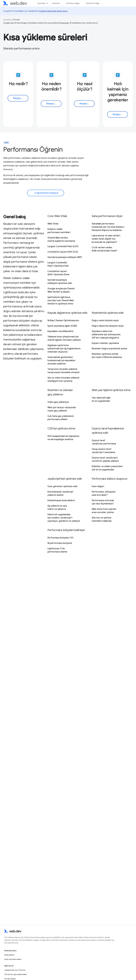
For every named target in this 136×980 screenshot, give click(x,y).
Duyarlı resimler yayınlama (105, 343)
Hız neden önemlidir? (51, 86)
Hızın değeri (98, 486)
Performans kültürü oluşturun (109, 479)
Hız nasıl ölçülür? (85, 86)
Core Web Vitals (57, 216)
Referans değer (73, 3)
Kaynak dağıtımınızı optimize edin (67, 313)
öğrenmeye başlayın (46, 193)
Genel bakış (14, 217)
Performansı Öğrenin (33, 149)
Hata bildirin (9, 955)
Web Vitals (53, 224)
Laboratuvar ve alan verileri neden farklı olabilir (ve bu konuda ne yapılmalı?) (106, 239)
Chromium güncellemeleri (16, 974)
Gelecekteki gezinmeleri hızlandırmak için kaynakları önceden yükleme (61, 360)
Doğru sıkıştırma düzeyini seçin (108, 326)
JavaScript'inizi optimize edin (65, 479)
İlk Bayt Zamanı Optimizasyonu (63, 320)
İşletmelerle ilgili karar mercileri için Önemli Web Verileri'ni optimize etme (61, 300)
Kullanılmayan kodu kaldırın (61, 500)
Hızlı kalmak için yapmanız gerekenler (118, 92)
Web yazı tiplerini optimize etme (111, 390)
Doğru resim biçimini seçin (105, 320)
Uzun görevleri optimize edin (62, 486)
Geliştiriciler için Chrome (15, 970)
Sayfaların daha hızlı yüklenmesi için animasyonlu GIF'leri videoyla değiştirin (106, 335)
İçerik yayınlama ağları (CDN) (62, 326)
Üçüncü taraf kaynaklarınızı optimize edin (108, 431)
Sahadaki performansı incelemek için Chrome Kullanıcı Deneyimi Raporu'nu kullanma (108, 227)
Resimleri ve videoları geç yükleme (60, 392)
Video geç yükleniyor (58, 402)
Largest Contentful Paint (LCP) (63, 246)
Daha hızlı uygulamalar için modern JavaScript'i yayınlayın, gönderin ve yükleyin (64, 518)
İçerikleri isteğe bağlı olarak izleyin (53, 11)
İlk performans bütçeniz (60, 543)
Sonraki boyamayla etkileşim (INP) (65, 257)
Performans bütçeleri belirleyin (66, 530)
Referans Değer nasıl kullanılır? (99, 3)
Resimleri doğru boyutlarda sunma (109, 349)
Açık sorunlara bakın (13, 959)
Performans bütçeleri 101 (61, 538)
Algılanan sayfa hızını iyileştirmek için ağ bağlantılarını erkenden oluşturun (64, 349)
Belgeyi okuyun (21, 98)
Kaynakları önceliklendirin (61, 331)
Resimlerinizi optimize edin (108, 313)
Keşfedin (56, 3)
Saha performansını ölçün (107, 216)
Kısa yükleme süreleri (45, 37)
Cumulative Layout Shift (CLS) (63, 252)
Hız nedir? (18, 84)
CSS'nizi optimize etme (61, 429)
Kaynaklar (42, 3)
